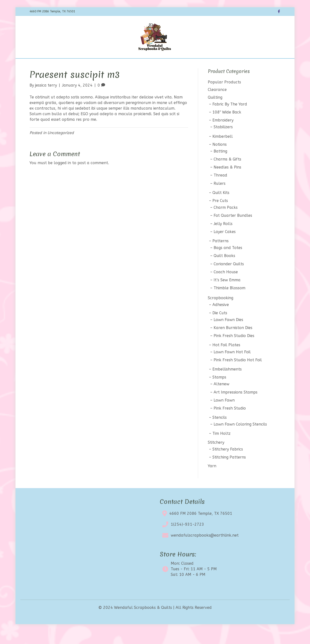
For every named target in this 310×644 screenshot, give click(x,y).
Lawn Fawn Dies (228, 332)
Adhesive (221, 318)
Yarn (212, 479)
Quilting (215, 110)
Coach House (226, 285)
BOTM (106, 65)
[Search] (276, 64)
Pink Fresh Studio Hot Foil (238, 373)
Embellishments (227, 382)
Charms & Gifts (227, 172)
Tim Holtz (221, 446)
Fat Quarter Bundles (233, 228)
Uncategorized (61, 145)
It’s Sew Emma (227, 293)
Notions (220, 157)
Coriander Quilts (229, 277)
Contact (196, 65)
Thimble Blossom (229, 301)
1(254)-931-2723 (187, 537)
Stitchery (216, 455)
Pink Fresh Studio (230, 421)
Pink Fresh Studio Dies (234, 349)
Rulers (220, 196)
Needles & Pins (227, 180)
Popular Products (224, 95)
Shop (89, 65)
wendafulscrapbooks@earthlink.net (205, 548)
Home (73, 65)
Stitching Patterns (229, 470)
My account (221, 65)
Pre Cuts (220, 213)
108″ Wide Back (227, 125)
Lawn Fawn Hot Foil (232, 365)
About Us (174, 65)
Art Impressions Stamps (236, 405)
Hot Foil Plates (226, 358)
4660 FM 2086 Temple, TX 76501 (201, 526)
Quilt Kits (221, 205)
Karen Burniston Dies (233, 340)
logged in (62, 176)
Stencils (220, 430)
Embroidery (223, 133)
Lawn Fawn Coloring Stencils (240, 437)
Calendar (126, 65)
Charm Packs (226, 220)
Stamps (219, 390)
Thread (220, 188)
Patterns (221, 254)
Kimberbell (223, 149)
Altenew (221, 397)
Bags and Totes (228, 261)
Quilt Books (224, 269)
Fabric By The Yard (230, 117)
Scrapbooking (221, 311)
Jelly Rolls (223, 236)
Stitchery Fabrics (228, 462)
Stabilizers (223, 140)
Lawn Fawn (224, 413)
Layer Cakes (225, 244)
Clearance (150, 65)
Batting (220, 164)
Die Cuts (220, 326)
